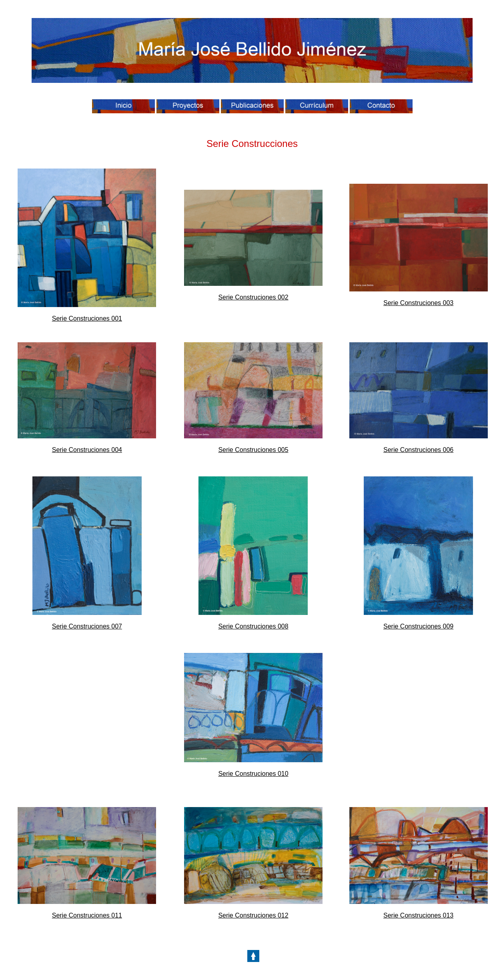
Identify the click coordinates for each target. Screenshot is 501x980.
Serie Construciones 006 (418, 450)
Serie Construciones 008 (253, 626)
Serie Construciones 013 (418, 915)
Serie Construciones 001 (87, 318)
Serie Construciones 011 (87, 915)
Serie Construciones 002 (253, 297)
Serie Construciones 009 (418, 626)
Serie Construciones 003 (418, 303)
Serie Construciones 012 (253, 915)
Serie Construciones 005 (253, 450)
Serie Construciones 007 (87, 626)
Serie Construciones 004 (87, 450)
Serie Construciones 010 (253, 774)
